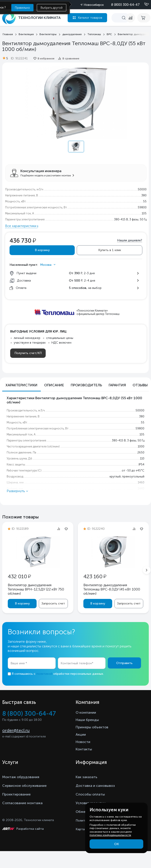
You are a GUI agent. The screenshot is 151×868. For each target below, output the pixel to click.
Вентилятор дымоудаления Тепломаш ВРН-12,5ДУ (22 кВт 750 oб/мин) (36, 589)
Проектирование (16, 794)
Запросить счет (53, 603)
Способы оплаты (90, 794)
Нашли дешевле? (130, 240)
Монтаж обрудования (21, 777)
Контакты (84, 749)
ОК (117, 844)
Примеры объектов (92, 727)
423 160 (95, 576)
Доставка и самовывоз (95, 786)
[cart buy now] (144, 18)
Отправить (124, 663)
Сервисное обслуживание (24, 786)
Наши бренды (87, 720)
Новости (83, 742)
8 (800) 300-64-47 (125, 5)
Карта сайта (85, 829)
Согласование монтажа (22, 803)
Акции (81, 734)
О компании (86, 712)
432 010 (19, 576)
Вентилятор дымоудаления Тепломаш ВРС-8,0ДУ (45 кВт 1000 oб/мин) (112, 589)
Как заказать (86, 777)
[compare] (130, 18)
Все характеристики (21, 226)
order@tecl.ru (16, 730)
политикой (44, 674)
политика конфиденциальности (110, 835)
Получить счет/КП (28, 353)
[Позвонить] (144, 4)
